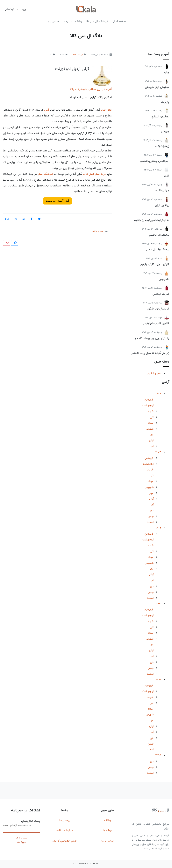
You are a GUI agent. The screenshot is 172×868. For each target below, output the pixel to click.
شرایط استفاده (65, 830)
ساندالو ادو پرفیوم (159, 235)
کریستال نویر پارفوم (158, 309)
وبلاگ (79, 22)
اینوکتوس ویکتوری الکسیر (154, 161)
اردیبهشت (148, 406)
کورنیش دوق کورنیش (157, 87)
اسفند (150, 522)
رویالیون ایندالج (160, 117)
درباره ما (67, 22)
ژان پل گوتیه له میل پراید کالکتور (150, 353)
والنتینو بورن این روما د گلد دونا (151, 338)
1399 (158, 755)
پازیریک (165, 102)
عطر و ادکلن (154, 373)
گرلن (47, 110)
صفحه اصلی (119, 22)
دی (152, 510)
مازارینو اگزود (162, 191)
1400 (159, 680)
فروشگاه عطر (46, 174)
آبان (151, 441)
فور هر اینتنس (161, 294)
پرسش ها (65, 820)
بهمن (151, 516)
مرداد (151, 423)
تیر (152, 417)
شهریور (150, 429)
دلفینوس (164, 279)
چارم (166, 72)
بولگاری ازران (162, 205)
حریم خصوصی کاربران (64, 841)
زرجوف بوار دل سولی (158, 250)
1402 (158, 528)
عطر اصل (107, 110)
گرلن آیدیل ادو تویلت (72, 69)
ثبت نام (10, 9)
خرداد (150, 411)
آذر (152, 446)
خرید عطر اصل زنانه (95, 174)
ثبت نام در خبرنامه (21, 840)
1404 (158, 394)
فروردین (149, 400)
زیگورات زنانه (162, 146)
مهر (151, 435)
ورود (24, 9)
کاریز (166, 176)
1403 (158, 452)
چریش (165, 131)
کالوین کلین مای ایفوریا (156, 323)
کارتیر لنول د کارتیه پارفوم (155, 264)
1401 (159, 604)
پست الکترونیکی (21, 823)
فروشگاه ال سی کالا (97, 22)
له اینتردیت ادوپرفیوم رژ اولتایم (151, 220)
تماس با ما (53, 22)
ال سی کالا (78, 55)
